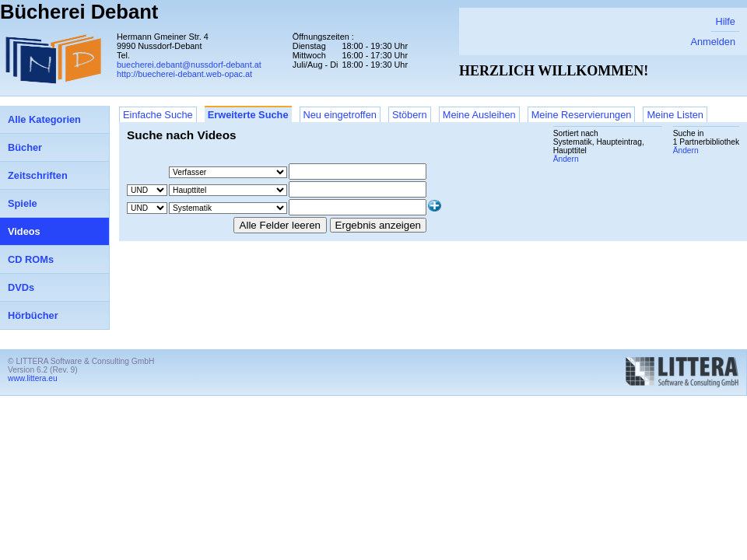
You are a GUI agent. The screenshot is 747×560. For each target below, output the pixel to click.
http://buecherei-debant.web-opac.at (184, 74)
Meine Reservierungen (582, 115)
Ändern (686, 150)
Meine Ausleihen (479, 115)
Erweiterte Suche (248, 115)
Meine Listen (675, 115)
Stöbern (410, 115)
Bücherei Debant (79, 12)
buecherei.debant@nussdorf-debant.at (189, 65)
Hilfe (725, 21)
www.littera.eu (33, 378)
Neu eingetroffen (340, 115)
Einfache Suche (158, 115)
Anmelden (713, 42)
